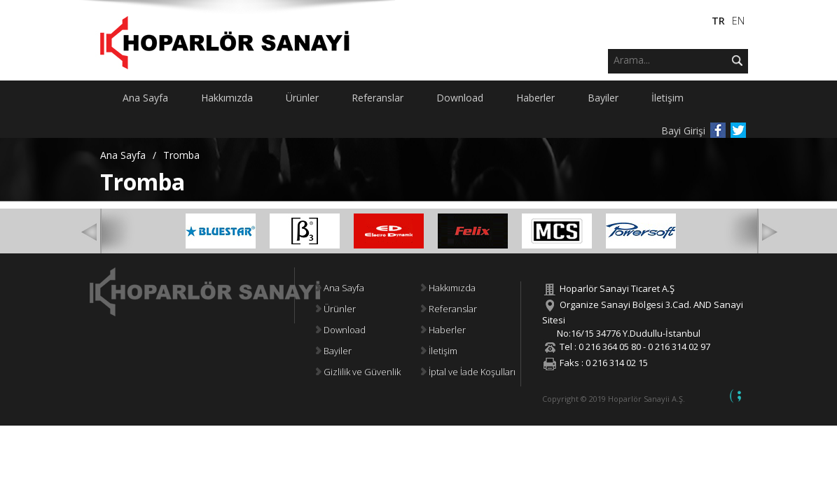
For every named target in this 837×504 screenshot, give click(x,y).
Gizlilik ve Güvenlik (358, 372)
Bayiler (334, 351)
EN (738, 21)
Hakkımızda (448, 288)
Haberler (443, 330)
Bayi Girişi (683, 131)
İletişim (439, 351)
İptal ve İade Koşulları (468, 372)
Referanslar (449, 309)
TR (718, 21)
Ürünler (336, 309)
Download (341, 330)
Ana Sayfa (123, 155)
